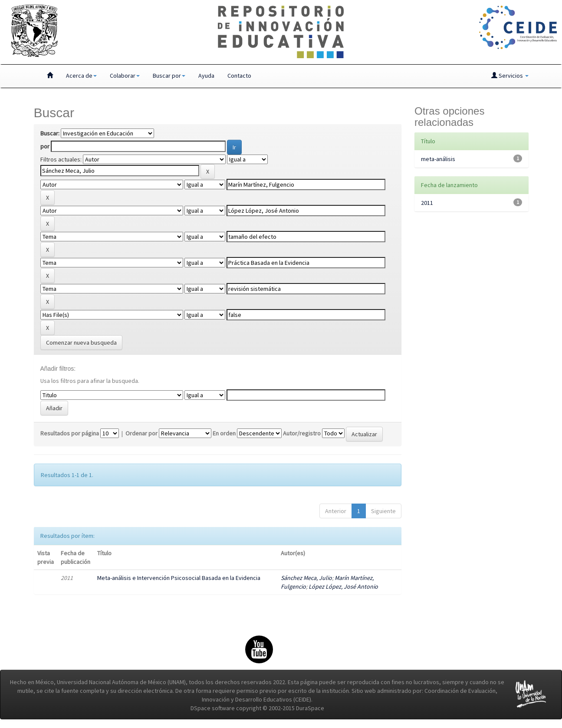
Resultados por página (70, 433)
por (45, 146)
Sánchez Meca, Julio (306, 578)
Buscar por (169, 76)
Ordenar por (141, 433)
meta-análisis (438, 159)
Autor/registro (302, 433)
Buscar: (50, 133)
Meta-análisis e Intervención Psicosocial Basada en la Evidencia (179, 578)
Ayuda (206, 76)
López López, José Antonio (343, 586)
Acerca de (81, 76)
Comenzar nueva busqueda (81, 343)
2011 (427, 203)
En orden (224, 433)
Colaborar (125, 76)
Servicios (510, 76)
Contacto (239, 76)
